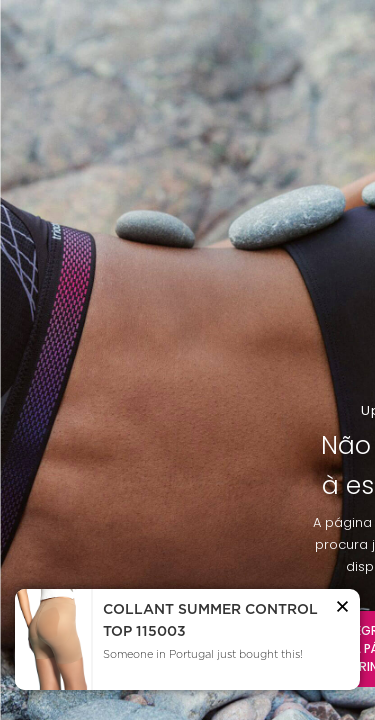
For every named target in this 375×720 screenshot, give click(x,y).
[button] (342, 610)
